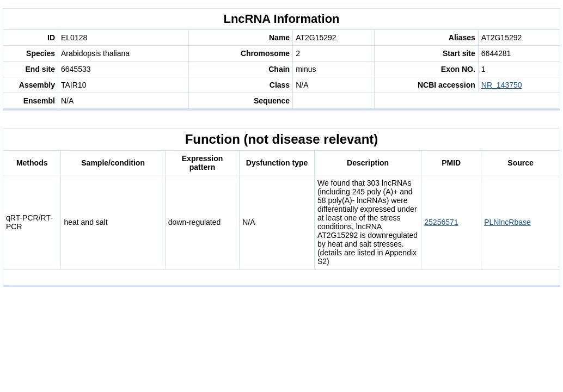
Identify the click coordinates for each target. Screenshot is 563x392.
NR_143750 (502, 85)
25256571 (441, 222)
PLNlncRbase (507, 222)
